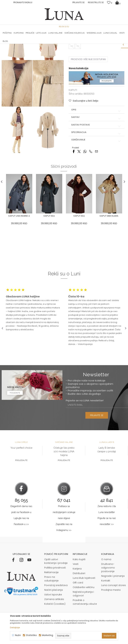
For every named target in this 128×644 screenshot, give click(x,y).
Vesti (76, 608)
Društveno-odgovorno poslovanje (108, 612)
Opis (96, 154)
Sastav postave (96, 169)
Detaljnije (15, 627)
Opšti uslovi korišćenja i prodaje (56, 606)
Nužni (18, 635)
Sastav (96, 161)
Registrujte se (96, 2)
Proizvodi (27, 48)
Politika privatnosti (55, 612)
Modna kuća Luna (11, 48)
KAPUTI (38, 48)
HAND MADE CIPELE (23, 44)
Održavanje (96, 184)
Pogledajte (21, 505)
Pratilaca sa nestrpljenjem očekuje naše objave (64, 557)
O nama (106, 604)
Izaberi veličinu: (77, 78)
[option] (22, 44)
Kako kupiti (79, 604)
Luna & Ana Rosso (106, 44)
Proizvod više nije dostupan (88, 103)
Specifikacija (96, 176)
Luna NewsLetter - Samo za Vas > (66, 44)
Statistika (31, 635)
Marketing (48, 635)
